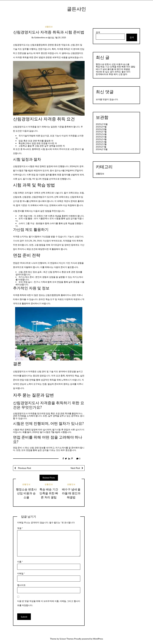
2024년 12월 (102, 149)
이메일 (21, 573)
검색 (98, 32)
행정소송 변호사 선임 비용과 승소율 (26, 493)
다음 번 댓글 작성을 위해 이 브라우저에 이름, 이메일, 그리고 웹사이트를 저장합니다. (49, 603)
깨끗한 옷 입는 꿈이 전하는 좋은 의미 (113, 72)
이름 (20, 562)
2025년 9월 (101, 127)
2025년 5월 (101, 137)
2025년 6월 (101, 134)
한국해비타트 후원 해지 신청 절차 (112, 74)
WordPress (98, 639)
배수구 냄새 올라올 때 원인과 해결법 (71, 493)
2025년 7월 (101, 132)
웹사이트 (21, 585)
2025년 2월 (101, 144)
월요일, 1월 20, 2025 (57, 38)
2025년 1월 (101, 147)
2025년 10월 (102, 124)
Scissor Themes (67, 639)
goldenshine (40, 38)
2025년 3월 (101, 142)
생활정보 (49, 27)
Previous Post (24, 468)
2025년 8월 (101, 129)
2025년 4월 (101, 139)
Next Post (75, 468)
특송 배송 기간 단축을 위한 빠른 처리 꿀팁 (49, 493)
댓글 (20, 528)
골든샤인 (76, 9)
